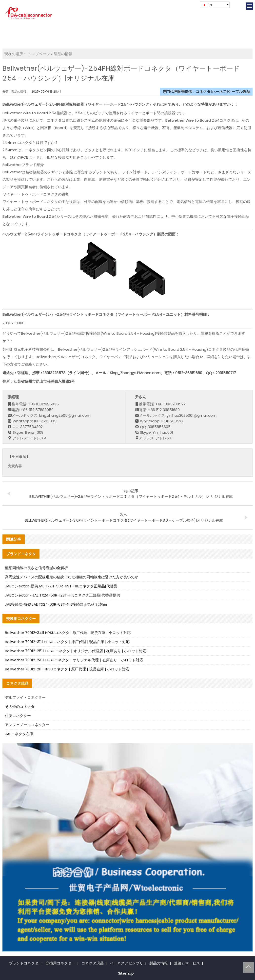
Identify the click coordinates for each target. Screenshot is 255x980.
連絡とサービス (187, 963)
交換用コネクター (60, 963)
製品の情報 (63, 54)
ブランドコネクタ (24, 963)
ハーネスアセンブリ (127, 963)
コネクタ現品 (93, 963)
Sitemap (126, 973)
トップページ (39, 54)
